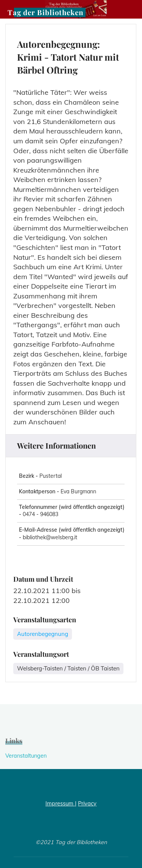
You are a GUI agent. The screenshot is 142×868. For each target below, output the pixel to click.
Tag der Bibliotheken (45, 12)
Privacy (87, 804)
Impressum (60, 804)
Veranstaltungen (26, 756)
